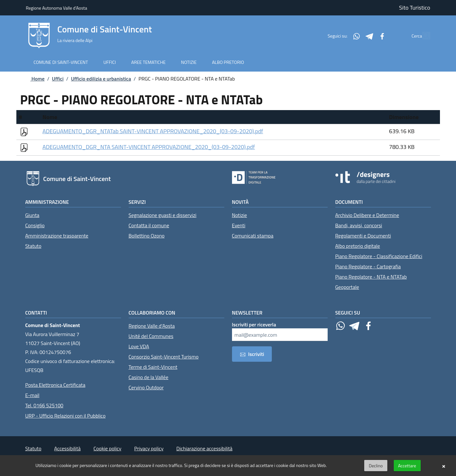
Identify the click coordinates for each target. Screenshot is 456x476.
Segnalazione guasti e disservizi (163, 215)
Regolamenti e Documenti (363, 236)
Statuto (33, 246)
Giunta (32, 215)
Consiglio (35, 225)
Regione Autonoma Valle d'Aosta (57, 8)
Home (32, 79)
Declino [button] (376, 466)
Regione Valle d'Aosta (152, 326)
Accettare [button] (407, 466)
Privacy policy (149, 448)
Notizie (240, 215)
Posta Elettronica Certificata (55, 385)
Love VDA (139, 346)
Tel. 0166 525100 (44, 405)
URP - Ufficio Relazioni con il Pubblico (65, 416)
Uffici (58, 79)
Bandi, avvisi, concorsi (359, 225)
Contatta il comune (149, 225)
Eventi (239, 225)
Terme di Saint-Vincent (153, 367)
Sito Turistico (415, 8)
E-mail (32, 395)
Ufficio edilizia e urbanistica (101, 79)
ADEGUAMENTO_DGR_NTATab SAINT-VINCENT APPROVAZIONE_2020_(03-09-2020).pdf (153, 131)
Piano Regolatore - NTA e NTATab (371, 277)
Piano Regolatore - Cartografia (368, 266)
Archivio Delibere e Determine (367, 215)
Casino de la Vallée (149, 377)
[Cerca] (423, 36)
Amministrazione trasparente (57, 236)
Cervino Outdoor (146, 387)
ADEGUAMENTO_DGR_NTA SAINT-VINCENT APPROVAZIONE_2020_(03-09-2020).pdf (149, 147)
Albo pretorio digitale (358, 246)
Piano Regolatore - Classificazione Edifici (379, 256)
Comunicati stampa (253, 236)
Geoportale (347, 287)
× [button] (444, 466)
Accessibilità (67, 448)
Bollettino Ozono (147, 236)
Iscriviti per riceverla (254, 325)
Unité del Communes (151, 336)
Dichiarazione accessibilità (204, 448)
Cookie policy (107, 448)
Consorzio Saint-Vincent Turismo (164, 357)
